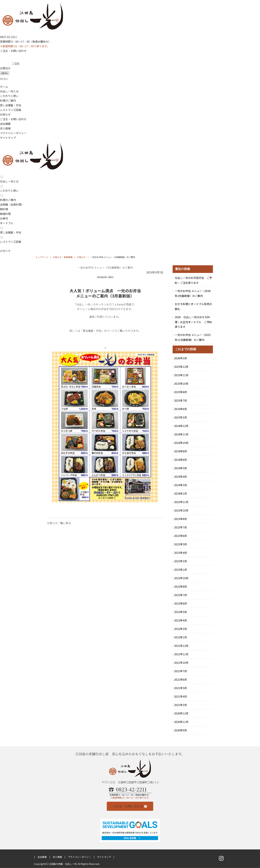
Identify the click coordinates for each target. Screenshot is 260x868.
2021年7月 (180, 671)
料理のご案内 (8, 100)
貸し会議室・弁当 (11, 105)
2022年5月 (180, 612)
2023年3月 (180, 561)
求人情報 (5, 128)
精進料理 (5, 214)
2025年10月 (181, 384)
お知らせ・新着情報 (63, 257)
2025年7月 (180, 400)
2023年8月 (180, 519)
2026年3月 (180, 358)
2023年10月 (181, 510)
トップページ (42, 257)
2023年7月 (180, 527)
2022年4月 (180, 620)
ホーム (4, 87)
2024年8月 (180, 451)
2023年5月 (180, 544)
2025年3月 (180, 417)
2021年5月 (180, 688)
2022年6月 (180, 603)
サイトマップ (8, 138)
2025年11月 (181, 375)
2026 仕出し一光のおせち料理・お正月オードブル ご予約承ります (193, 322)
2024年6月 (180, 460)
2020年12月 (181, 713)
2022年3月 (180, 629)
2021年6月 (180, 679)
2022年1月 (180, 637)
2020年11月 (181, 722)
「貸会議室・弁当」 (92, 331)
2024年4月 (180, 477)
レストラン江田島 (11, 110)
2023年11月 (181, 502)
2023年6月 (180, 536)
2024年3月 (180, 485)
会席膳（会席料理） (12, 204)
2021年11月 (181, 654)
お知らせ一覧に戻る (59, 523)
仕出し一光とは (9, 91)
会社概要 (5, 124)
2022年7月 (180, 595)
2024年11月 (181, 434)
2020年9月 (180, 730)
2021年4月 (180, 696)
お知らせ (5, 114)
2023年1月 (180, 570)
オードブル (7, 223)
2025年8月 (180, 392)
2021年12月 (181, 646)
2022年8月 (180, 586)
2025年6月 (180, 409)
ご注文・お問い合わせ (13, 51)
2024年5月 (180, 468)
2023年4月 (180, 553)
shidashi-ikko (105, 277)
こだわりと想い (9, 96)
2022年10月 (181, 578)
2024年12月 (181, 426)
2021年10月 (181, 663)
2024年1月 (180, 493)
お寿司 (4, 218)
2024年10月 (181, 443)
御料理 (4, 209)
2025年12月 (181, 367)
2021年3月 (180, 705)
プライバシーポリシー (13, 133)
